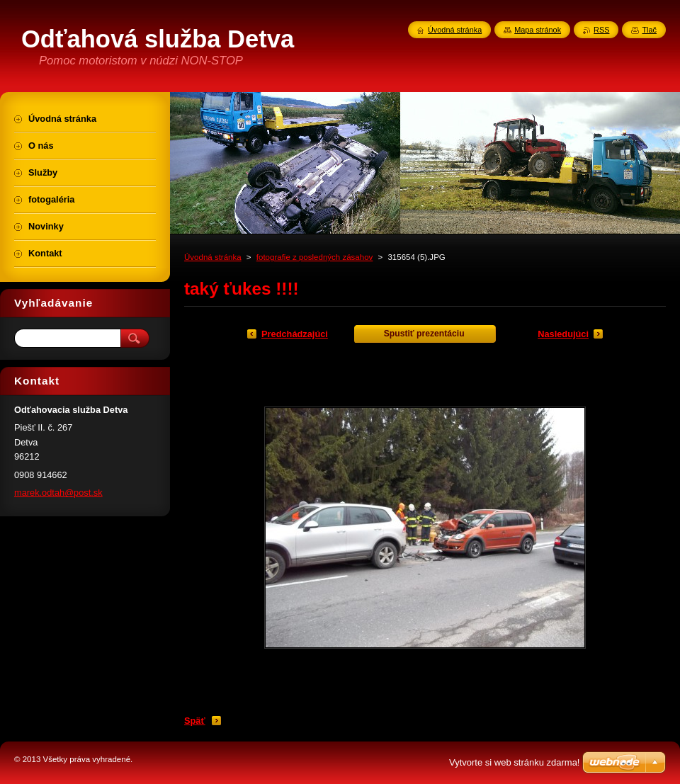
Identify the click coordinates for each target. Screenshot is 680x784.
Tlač (649, 30)
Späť (195, 721)
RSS (601, 30)
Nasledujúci (563, 334)
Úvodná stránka (213, 257)
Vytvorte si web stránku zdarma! (514, 762)
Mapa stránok (538, 30)
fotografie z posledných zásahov (315, 257)
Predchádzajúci (295, 334)
